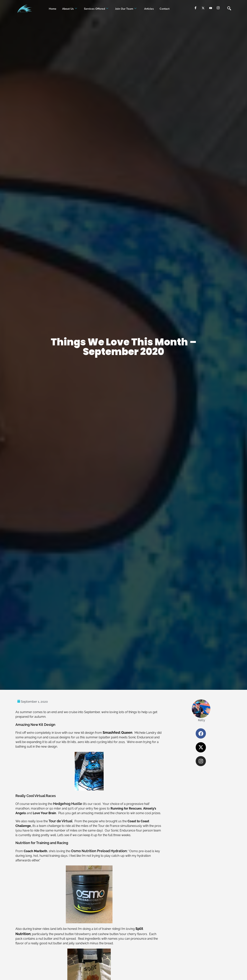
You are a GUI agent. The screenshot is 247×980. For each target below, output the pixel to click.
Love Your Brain (44, 813)
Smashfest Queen (118, 732)
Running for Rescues (126, 808)
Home (53, 9)
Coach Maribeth (36, 851)
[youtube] (211, 8)
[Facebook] (196, 8)
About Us (70, 9)
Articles (149, 9)
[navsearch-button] (229, 9)
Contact (165, 9)
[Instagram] (218, 8)
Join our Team (126, 9)
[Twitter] (203, 8)
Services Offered (96, 9)
